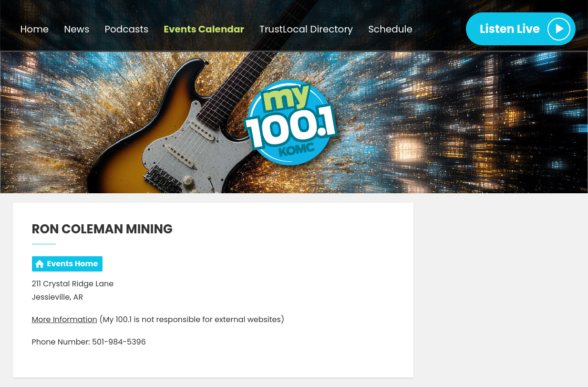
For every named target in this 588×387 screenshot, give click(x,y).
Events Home (73, 264)
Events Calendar (204, 29)
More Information (65, 319)
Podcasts (126, 29)
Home (35, 29)
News (77, 29)
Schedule (390, 29)
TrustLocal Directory (306, 29)
